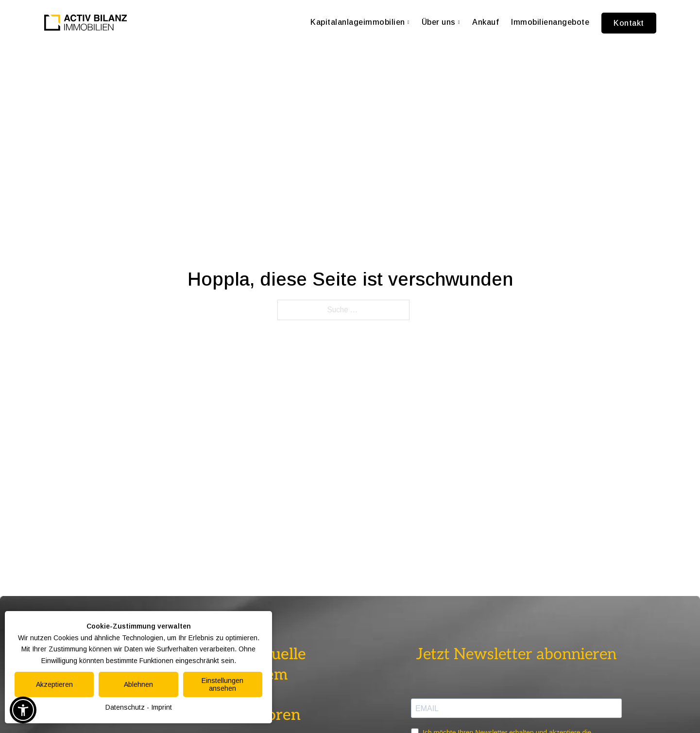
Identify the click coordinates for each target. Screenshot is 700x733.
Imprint (162, 707)
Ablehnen (138, 684)
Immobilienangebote (550, 22)
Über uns (441, 22)
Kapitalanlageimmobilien (360, 22)
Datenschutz (125, 707)
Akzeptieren (54, 684)
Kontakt (629, 23)
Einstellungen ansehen (222, 684)
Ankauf (486, 22)
